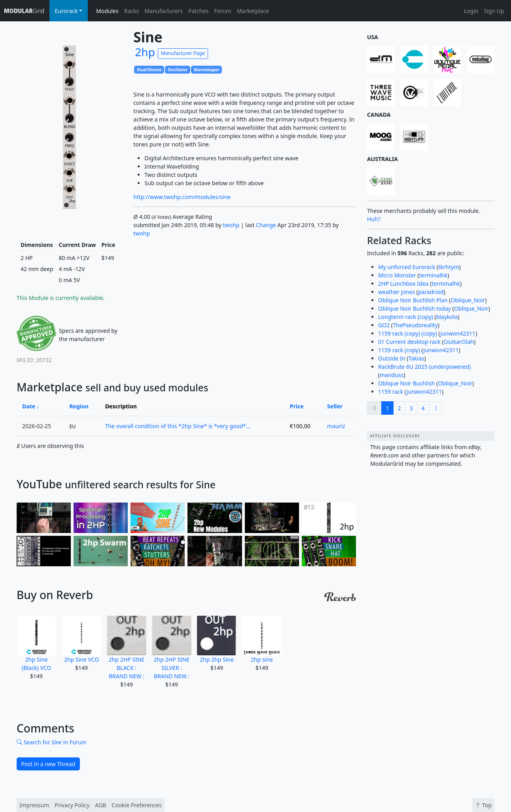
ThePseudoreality (415, 325)
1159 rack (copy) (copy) (408, 333)
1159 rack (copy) (399, 350)
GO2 (384, 325)
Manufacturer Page (183, 53)
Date (29, 406)
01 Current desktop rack (409, 342)
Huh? (374, 219)
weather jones (396, 292)
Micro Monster (397, 275)
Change (266, 225)
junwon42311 (458, 333)
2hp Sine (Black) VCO (36, 644)
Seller (335, 406)
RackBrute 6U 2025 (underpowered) (424, 367)
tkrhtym (449, 267)
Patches (198, 11)
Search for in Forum (52, 742)
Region (79, 406)
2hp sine (262, 639)
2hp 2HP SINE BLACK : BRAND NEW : (127, 648)
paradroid (431, 292)
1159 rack (391, 392)
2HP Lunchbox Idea (403, 284)
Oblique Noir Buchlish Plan (413, 300)
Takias (416, 358)
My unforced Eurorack (407, 267)
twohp (231, 225)
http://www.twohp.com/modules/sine (182, 197)
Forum (222, 11)
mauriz (336, 426)
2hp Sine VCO (81, 639)
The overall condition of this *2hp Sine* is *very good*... (178, 426)
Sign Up (494, 11)
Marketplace (253, 11)
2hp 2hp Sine (217, 639)
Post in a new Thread (48, 764)
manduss (392, 375)
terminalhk (433, 275)
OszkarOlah (459, 342)
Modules (107, 11)
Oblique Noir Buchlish (406, 383)
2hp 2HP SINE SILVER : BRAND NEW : (172, 648)
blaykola (447, 317)
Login (471, 11)
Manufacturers (164, 11)
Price (297, 406)
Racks (132, 11)
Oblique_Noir (468, 300)
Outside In (392, 358)
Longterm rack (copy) (406, 317)
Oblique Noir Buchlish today (414, 308)
